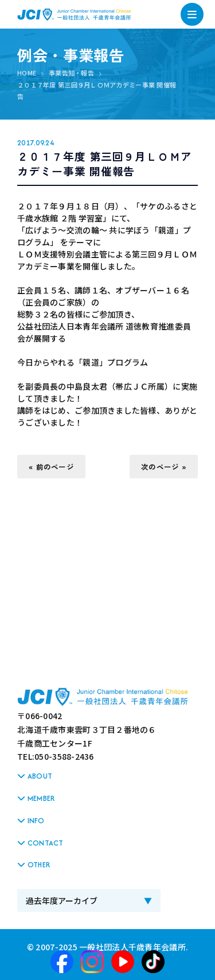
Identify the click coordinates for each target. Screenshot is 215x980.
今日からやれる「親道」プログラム (83, 362)
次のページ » (164, 467)
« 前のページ (51, 467)
